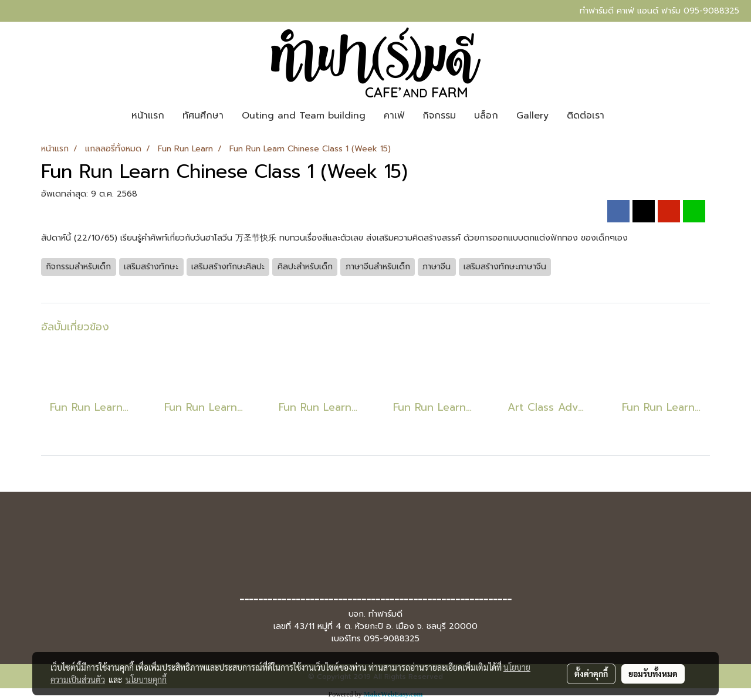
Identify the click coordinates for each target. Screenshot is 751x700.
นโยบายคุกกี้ (146, 679)
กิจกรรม (439, 116)
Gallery (532, 116)
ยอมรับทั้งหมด (653, 674)
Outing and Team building (304, 116)
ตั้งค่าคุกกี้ (591, 674)
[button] (624, 116)
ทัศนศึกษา (203, 116)
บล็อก (486, 116)
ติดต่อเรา (586, 116)
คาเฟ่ (394, 116)
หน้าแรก (148, 116)
